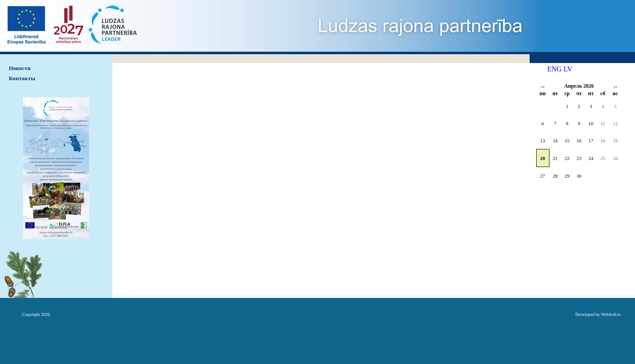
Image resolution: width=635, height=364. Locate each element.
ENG (555, 69)
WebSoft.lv (611, 314)
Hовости (20, 68)
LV (568, 69)
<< (543, 87)
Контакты (22, 78)
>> (615, 87)
